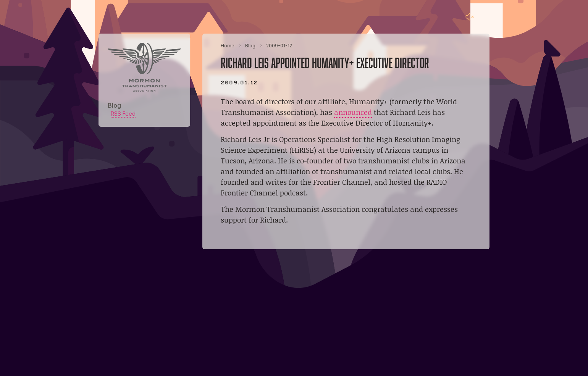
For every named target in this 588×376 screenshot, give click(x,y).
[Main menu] (485, 17)
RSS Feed (123, 114)
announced (353, 112)
